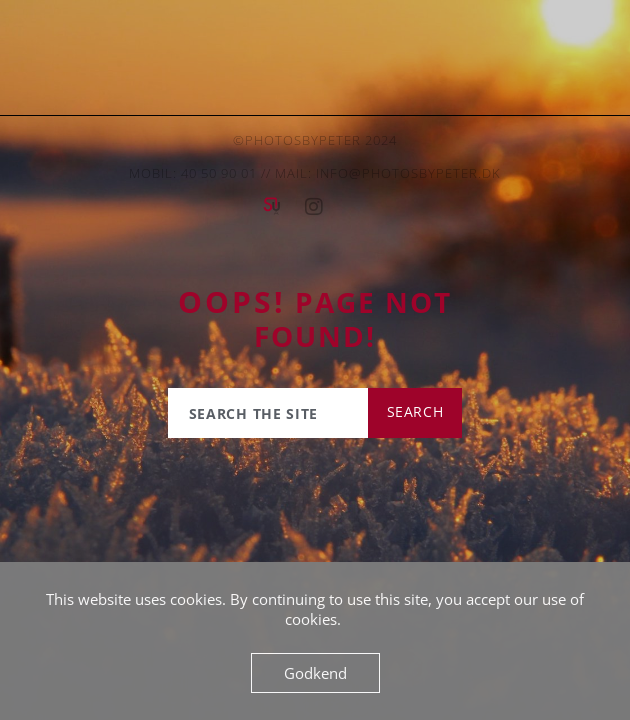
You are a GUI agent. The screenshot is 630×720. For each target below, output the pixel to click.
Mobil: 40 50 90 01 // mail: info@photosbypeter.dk (315, 173)
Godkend (315, 673)
